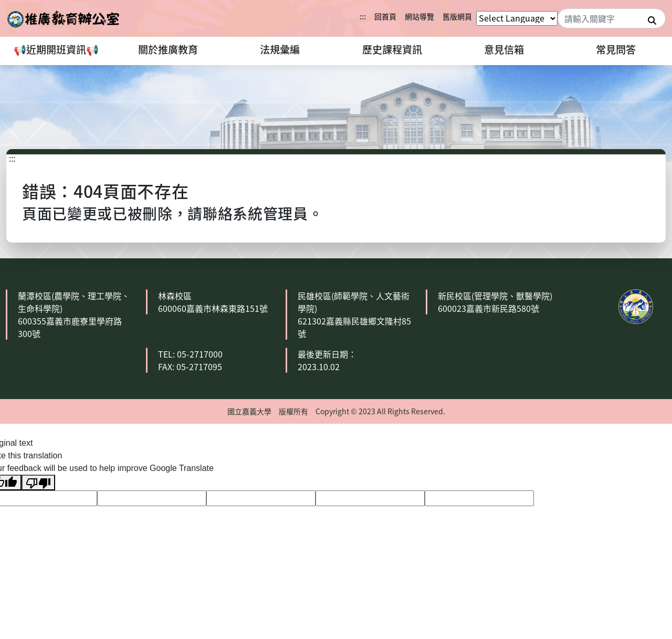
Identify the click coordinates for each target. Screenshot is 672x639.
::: (363, 16)
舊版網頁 (457, 16)
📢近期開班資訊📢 (56, 49)
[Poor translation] (38, 483)
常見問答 (616, 49)
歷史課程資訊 (392, 49)
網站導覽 (419, 16)
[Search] (612, 18)
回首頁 (385, 16)
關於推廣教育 (168, 49)
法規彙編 (280, 49)
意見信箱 (504, 49)
